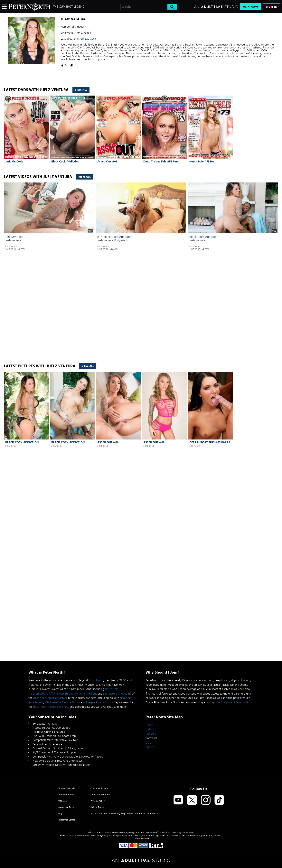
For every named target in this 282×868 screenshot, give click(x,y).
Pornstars (151, 738)
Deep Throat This (68, 694)
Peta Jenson (36, 703)
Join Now (250, 7)
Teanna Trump (71, 703)
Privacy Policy (98, 801)
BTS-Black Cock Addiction (115, 237)
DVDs (149, 743)
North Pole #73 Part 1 (203, 162)
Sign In (271, 7)
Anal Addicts (88, 694)
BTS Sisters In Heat (115, 694)
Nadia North (127, 698)
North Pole (112, 689)
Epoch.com (77, 835)
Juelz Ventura (13, 240)
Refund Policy (97, 807)
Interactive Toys (66, 807)
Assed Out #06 (107, 162)
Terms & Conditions (100, 795)
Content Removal (141, 838)
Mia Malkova (53, 703)
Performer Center (66, 820)
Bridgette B (121, 240)
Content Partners (66, 795)
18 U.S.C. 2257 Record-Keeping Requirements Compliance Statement (124, 813)
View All (81, 90)
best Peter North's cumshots (51, 707)
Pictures (151, 734)
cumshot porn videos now (231, 703)
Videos (150, 729)
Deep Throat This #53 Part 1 (162, 162)
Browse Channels (66, 788)
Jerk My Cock (88, 39)
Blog (60, 813)
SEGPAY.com (178, 835)
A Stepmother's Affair (42, 694)
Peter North (11, 246)
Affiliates (62, 801)
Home (149, 725)
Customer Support (100, 788)
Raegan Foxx (94, 703)
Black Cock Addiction (65, 162)
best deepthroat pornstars (50, 698)
